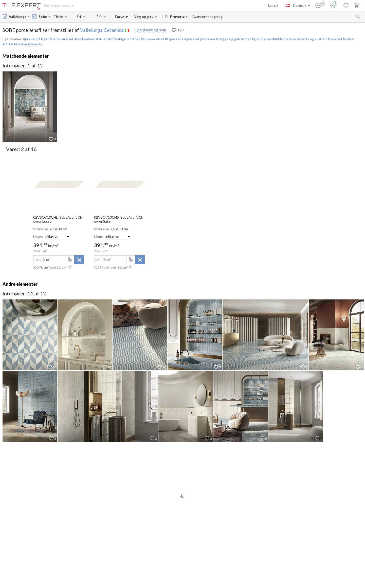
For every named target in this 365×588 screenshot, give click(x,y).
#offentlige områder (124, 39)
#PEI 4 (8, 44)
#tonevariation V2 (28, 44)
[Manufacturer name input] (18, 17)
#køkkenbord (84, 39)
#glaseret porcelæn (199, 39)
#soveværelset (152, 39)
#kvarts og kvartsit (312, 39)
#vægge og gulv (228, 39)
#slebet (348, 39)
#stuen (101, 39)
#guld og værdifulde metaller (274, 39)
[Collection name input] (43, 17)
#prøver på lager (36, 39)
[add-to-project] (79, 260)
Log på (273, 5)
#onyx (246, 39)
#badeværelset (61, 39)
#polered (334, 39)
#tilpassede (174, 39)
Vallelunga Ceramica (102, 30)
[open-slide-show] (59, 184)
